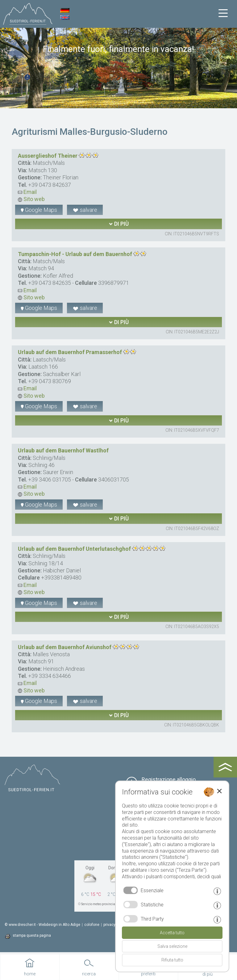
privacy (109, 925)
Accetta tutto (172, 933)
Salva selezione (172, 946)
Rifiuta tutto (172, 960)
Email (27, 192)
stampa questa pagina (32, 935)
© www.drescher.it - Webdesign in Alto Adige (42, 925)
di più (119, 224)
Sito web (31, 199)
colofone (92, 925)
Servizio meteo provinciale (99, 904)
